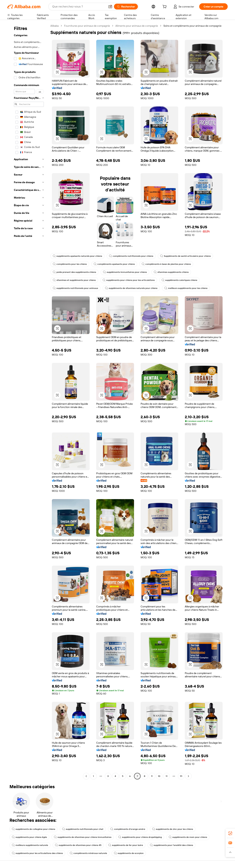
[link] (230, 833)
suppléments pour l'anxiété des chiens (171, 845)
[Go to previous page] (86, 776)
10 (159, 776)
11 (167, 776)
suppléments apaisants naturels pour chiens (77, 256)
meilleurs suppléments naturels (30, 845)
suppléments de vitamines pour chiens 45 (78, 845)
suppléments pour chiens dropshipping (140, 837)
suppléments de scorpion (129, 853)
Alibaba (55, 26)
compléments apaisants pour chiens (114, 264)
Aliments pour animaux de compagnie (137, 26)
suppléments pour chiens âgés (29, 837)
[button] (110, 7)
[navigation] (28, 401)
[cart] (165, 7)
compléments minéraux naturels (88, 853)
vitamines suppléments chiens (171, 272)
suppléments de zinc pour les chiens (173, 829)
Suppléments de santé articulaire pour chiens (185, 256)
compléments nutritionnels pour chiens (131, 256)
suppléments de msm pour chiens (188, 837)
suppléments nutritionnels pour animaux (75, 288)
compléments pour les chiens (70, 264)
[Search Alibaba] (79, 7)
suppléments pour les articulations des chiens (37, 853)
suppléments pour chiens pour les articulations (129, 280)
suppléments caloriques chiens (179, 280)
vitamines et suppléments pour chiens (74, 280)
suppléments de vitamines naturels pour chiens (131, 288)
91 (181, 776)
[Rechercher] (126, 7)
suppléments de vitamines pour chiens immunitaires (83, 837)
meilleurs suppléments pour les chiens (186, 288)
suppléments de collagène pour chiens (34, 829)
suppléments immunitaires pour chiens (125, 272)
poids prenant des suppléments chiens (74, 272)
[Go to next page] (188, 776)
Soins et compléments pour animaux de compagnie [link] (192, 26)
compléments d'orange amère (128, 829)
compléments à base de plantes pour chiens (166, 264)
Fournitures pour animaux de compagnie (87, 26)
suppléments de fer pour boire (126, 845)
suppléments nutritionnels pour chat (83, 829)
